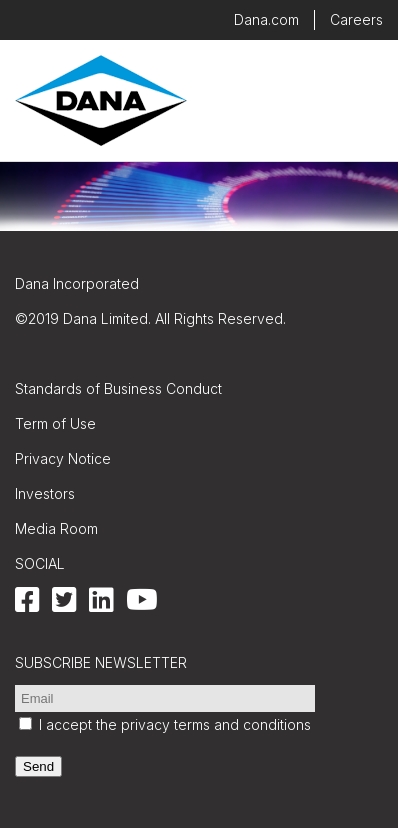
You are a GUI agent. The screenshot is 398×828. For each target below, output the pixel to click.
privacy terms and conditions (216, 724)
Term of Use (55, 423)
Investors (45, 493)
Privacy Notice (63, 458)
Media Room (56, 528)
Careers (356, 19)
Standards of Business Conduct (118, 388)
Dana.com (266, 19)
